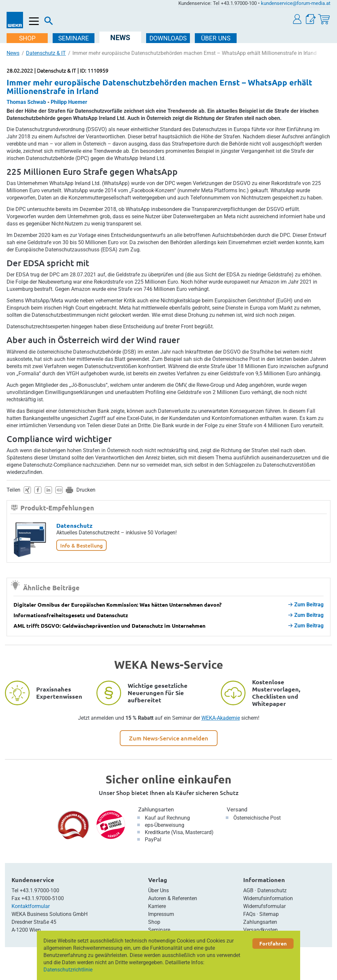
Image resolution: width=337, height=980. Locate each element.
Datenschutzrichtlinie (68, 970)
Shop (154, 922)
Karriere (157, 906)
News (13, 53)
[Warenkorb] (324, 19)
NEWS (121, 38)
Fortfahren (273, 943)
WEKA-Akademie (221, 718)
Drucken (86, 490)
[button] (298, 19)
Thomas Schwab (26, 102)
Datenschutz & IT (46, 53)
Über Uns (158, 890)
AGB (248, 890)
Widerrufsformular (264, 906)
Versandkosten (260, 930)
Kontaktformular (31, 906)
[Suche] (49, 22)
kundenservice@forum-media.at (296, 3)
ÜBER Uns (216, 38)
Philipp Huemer (69, 102)
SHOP (28, 38)
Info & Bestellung (81, 545)
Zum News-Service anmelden (169, 738)
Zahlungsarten (156, 809)
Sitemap (269, 914)
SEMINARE (74, 38)
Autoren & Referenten (173, 898)
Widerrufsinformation (268, 898)
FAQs (249, 914)
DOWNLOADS (169, 38)
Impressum (161, 914)
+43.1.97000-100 (39, 890)
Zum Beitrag (306, 605)
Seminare (159, 930)
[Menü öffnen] (34, 22)
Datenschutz (74, 525)
